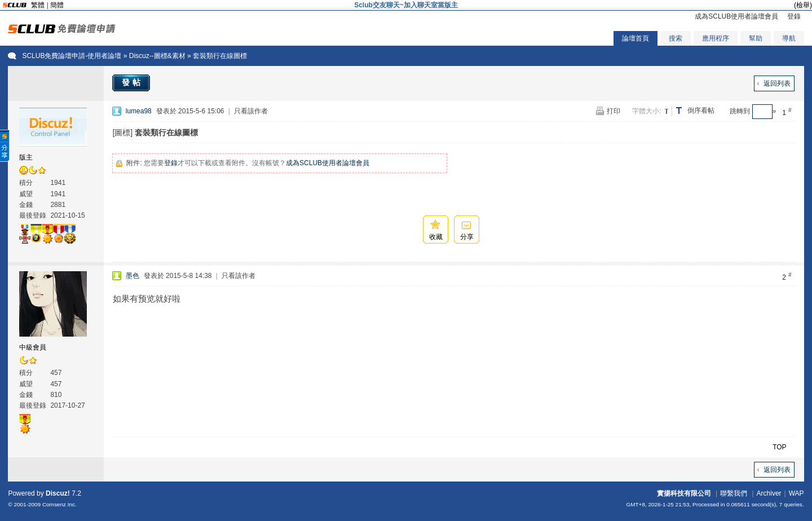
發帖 (133, 82)
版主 (26, 157)
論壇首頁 (636, 38)
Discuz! (58, 493)
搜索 (676, 38)
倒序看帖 (701, 111)
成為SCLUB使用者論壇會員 (736, 16)
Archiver (769, 493)
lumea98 (139, 111)
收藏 (436, 237)
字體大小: (646, 111)
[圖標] (122, 133)
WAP (796, 493)
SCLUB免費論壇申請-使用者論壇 (72, 56)
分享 (467, 237)
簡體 (57, 5)
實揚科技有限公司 (684, 493)
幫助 (756, 38)
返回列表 (777, 83)
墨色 (133, 276)
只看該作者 (251, 111)
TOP (779, 447)
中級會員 (33, 347)
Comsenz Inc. (59, 504)
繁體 (38, 5)
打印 (614, 111)
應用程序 (716, 38)
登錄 (794, 16)
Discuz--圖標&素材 (157, 56)
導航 (789, 38)
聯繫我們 (734, 493)
